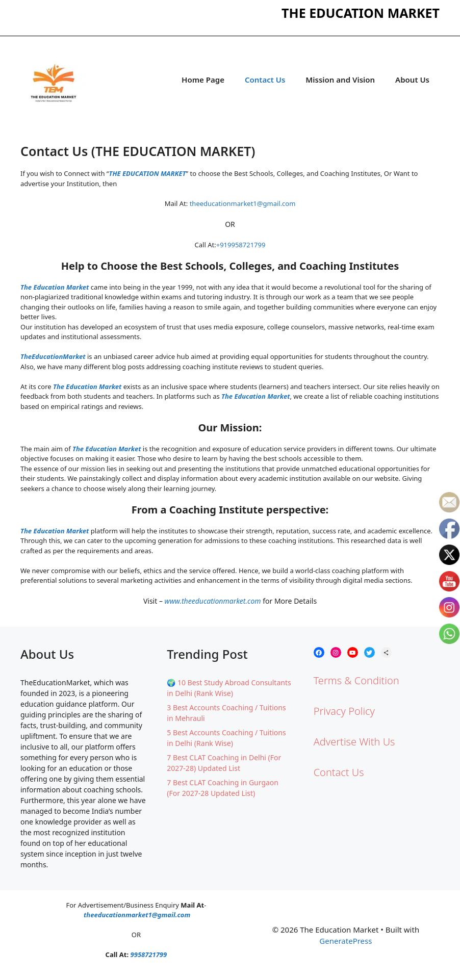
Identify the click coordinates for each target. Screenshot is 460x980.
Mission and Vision (340, 80)
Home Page (203, 80)
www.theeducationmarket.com (213, 601)
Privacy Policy (344, 711)
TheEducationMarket (53, 356)
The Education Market (55, 287)
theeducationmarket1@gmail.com (243, 203)
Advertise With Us (354, 742)
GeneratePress (346, 941)
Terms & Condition (356, 680)
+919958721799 (241, 245)
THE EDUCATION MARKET (147, 173)
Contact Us (265, 80)
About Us (412, 80)
